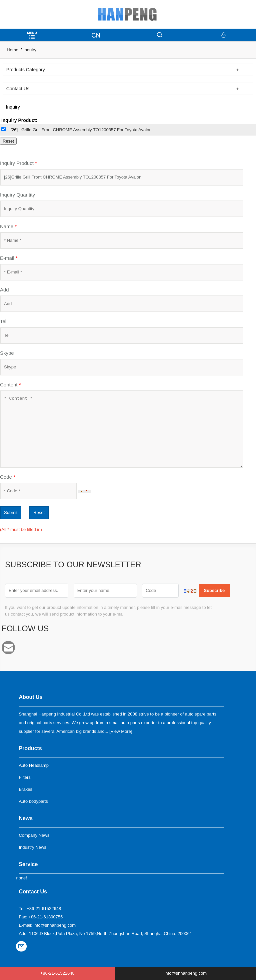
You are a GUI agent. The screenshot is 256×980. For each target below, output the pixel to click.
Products (30, 748)
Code (8, 477)
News (26, 818)
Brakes (25, 789)
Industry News (32, 847)
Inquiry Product (18, 163)
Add (4, 290)
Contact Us (33, 892)
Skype (7, 353)
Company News (34, 835)
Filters (24, 777)
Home (12, 50)
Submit (11, 512)
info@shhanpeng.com (10, 648)
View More (121, 731)
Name (8, 226)
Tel (3, 321)
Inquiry (30, 50)
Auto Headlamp (34, 765)
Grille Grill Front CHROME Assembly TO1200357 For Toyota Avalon (86, 130)
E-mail (9, 258)
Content (10, 385)
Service (28, 864)
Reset (39, 512)
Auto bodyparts (33, 801)
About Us (30, 697)
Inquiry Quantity (17, 195)
